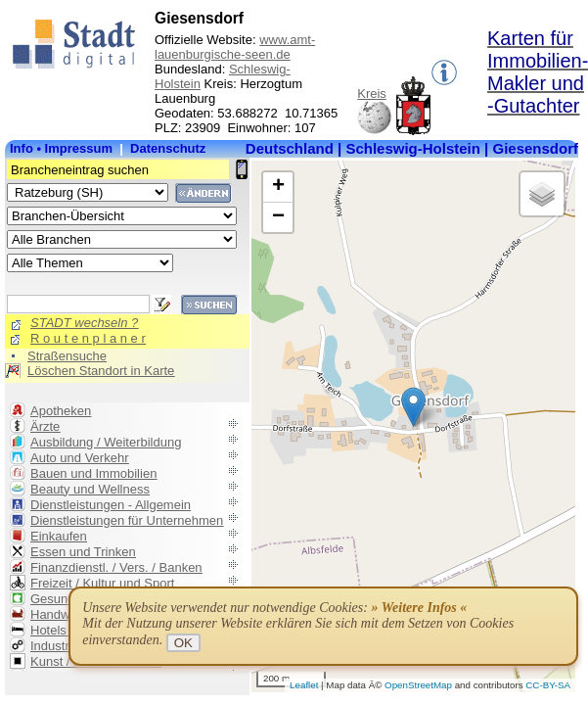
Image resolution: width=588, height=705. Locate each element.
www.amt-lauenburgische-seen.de (235, 47)
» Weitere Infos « (419, 608)
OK (183, 643)
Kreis (372, 94)
